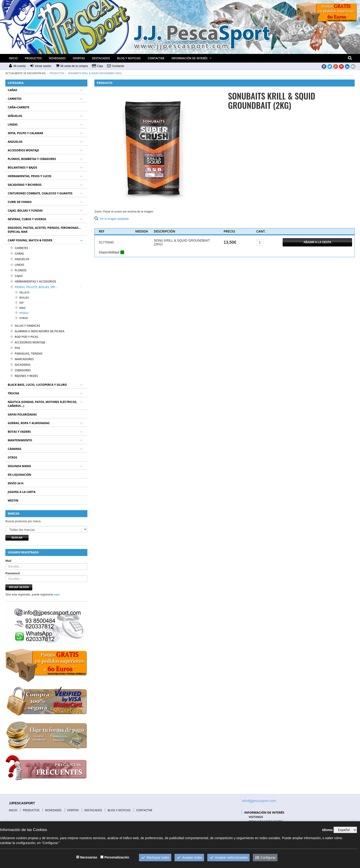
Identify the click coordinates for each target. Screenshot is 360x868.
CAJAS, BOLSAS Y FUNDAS (25, 211)
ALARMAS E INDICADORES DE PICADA (37, 331)
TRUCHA (13, 393)
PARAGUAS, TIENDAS (26, 354)
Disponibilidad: (109, 252)
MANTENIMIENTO (20, 440)
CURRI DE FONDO (20, 202)
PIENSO (22, 313)
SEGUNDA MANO (19, 466)
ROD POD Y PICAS (24, 337)
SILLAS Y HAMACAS (25, 326)
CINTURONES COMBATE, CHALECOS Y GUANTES (40, 193)
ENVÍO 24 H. (16, 483)
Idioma (327, 830)
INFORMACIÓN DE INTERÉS (190, 58)
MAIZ (20, 308)
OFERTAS (79, 58)
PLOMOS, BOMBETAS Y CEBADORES (32, 159)
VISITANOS (256, 817)
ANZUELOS (15, 142)
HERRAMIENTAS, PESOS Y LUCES (30, 176)
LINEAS (13, 125)
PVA (15, 348)
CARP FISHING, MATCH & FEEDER (30, 240)
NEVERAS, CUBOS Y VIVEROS (27, 219)
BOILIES (22, 298)
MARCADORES (22, 359)
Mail (8, 561)
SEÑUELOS (15, 116)
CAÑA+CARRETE (18, 107)
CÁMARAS (14, 449)
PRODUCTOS (33, 58)
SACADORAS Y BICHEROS (25, 185)
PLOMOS (18, 270)
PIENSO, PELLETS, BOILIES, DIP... (34, 287)
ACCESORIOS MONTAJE (23, 150)
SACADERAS (20, 365)
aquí (57, 595)
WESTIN (13, 501)
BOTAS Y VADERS (19, 432)
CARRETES (15, 99)
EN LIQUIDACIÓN (19, 475)
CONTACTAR (156, 58)
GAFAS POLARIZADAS (22, 414)
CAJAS (16, 276)
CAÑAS (12, 90)
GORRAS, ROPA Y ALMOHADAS (29, 423)
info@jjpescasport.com (259, 801)
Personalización (117, 857)
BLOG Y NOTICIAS (129, 58)
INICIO (13, 58)
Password (12, 573)
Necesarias (89, 857)
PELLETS (22, 292)
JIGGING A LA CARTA (22, 492)
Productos (57, 73)
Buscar (17, 538)
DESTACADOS (101, 58)
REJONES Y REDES (24, 376)
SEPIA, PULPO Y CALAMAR (25, 133)
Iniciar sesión (19, 587)
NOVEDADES (57, 58)
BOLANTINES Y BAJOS (22, 168)
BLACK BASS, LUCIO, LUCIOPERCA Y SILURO (37, 385)
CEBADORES (20, 370)
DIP (19, 303)
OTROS (21, 318)
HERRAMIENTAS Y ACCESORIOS (33, 281)
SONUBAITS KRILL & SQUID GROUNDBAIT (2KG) (95, 73)
